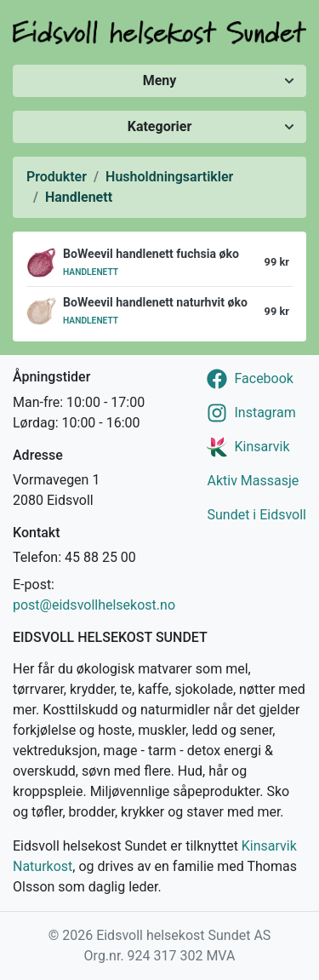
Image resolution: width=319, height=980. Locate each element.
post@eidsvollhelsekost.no (94, 605)
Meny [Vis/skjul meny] (160, 80)
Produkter (57, 177)
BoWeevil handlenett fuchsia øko (151, 254)
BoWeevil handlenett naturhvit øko (155, 302)
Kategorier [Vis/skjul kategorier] (160, 126)
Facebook (263, 378)
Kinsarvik (262, 447)
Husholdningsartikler (169, 177)
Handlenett (79, 197)
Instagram (265, 413)
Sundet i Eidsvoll (256, 515)
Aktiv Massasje (253, 481)
